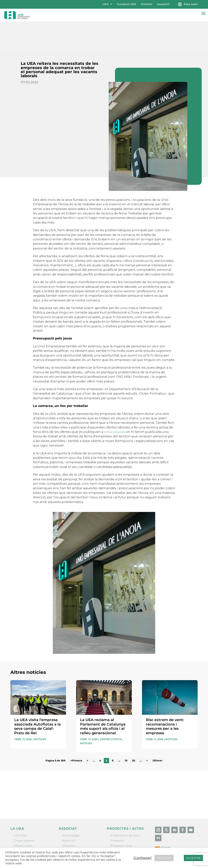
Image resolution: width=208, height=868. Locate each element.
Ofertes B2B (71, 821)
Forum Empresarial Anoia (130, 827)
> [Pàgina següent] (147, 731)
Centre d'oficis (111, 710)
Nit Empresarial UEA (126, 821)
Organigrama (24, 811)
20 (134, 731)
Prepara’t (117, 811)
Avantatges (71, 806)
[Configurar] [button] (142, 858)
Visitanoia (118, 837)
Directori (147, 4)
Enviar (188, 774)
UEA (106, 4)
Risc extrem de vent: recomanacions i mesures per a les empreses (165, 697)
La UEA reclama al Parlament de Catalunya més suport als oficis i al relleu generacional (103, 697)
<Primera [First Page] (76, 731)
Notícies (40, 710)
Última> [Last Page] (158, 731)
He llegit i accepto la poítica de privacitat (153, 768)
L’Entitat (20, 806)
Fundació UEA (127, 4)
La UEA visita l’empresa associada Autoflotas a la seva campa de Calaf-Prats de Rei (37, 697)
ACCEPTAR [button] (193, 858)
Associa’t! (163, 4)
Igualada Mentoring (125, 832)
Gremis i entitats (27, 821)
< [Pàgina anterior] (87, 731)
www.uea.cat (114, 402)
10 (126, 731)
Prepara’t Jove (121, 816)
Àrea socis (191, 4)
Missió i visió (23, 816)
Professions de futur (126, 806)
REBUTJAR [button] (164, 858)
